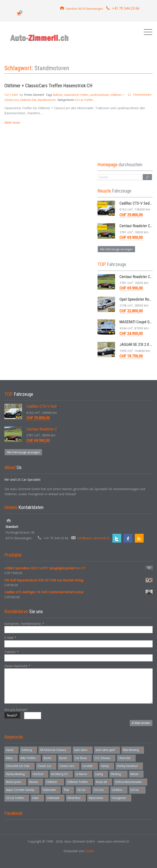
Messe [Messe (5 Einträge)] (136, 774)
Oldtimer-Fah (28, 100)
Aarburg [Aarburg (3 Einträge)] (29, 750)
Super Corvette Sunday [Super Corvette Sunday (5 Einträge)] (22, 790)
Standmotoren (47, 100)
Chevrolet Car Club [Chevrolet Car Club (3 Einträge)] (20, 766)
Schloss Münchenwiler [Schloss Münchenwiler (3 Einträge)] (130, 782)
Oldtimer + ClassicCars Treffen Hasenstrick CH (48, 86)
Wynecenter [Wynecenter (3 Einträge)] (98, 798)
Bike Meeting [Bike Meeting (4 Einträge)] (133, 750)
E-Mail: (10, 638)
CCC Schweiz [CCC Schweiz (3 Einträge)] (104, 758)
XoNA (90, 851)
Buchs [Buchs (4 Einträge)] (49, 758)
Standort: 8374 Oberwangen (84, 9)
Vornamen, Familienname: (24, 624)
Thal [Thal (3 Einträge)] (68, 790)
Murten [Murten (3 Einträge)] (35, 782)
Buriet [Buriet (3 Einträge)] (65, 758)
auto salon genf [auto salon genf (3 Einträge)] (107, 750)
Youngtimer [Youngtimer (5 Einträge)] (121, 798)
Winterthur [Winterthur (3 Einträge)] (76, 798)
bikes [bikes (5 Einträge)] (11, 758)
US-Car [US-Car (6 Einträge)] (83, 790)
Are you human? (16, 710)
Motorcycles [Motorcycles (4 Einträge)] (15, 782)
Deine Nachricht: (17, 666)
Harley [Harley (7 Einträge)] (107, 766)
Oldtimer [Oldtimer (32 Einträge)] (54, 782)
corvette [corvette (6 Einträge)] (89, 766)
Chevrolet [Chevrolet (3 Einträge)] (126, 758)
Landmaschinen (99, 95)
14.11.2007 (12, 95)
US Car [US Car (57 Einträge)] (137, 790)
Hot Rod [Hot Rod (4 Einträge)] (40, 774)
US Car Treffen (84, 100)
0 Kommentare (142, 95)
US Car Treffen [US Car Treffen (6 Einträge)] (17, 798)
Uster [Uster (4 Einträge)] (37, 798)
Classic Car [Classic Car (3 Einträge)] (46, 766)
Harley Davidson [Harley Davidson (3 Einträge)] (129, 766)
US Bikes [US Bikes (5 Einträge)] (119, 790)
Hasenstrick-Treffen (76, 95)
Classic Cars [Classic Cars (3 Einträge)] (69, 766)
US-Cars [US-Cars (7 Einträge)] (101, 790)
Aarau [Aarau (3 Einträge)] (12, 750)
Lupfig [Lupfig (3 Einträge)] (101, 774)
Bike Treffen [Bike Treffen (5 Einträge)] (30, 758)
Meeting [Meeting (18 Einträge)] (118, 774)
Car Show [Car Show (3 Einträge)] (83, 758)
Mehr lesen (12, 122)
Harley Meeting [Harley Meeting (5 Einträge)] (17, 774)
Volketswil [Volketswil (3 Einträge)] (55, 798)
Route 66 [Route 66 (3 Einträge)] (103, 782)
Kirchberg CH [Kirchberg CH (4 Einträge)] (61, 774)
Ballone (58, 95)
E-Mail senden (141, 723)
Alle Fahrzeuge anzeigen (116, 249)
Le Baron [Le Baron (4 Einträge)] (83, 774)
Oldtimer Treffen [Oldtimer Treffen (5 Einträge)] (79, 782)
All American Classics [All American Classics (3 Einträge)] (55, 750)
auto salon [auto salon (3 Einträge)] (83, 750)
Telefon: (12, 652)
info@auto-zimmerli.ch (93, 538)
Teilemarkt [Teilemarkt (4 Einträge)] (51, 790)
